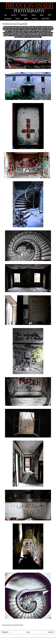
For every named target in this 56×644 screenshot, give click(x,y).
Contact (14, 15)
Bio (6, 15)
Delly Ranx (45, 19)
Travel (18, 19)
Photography (20, 625)
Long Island (14, 625)
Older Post (51, 632)
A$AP (26, 19)
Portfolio (24, 15)
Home (28, 632)
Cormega (35, 19)
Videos (33, 15)
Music (42, 15)
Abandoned (8, 19)
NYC (50, 15)
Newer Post (5, 632)
